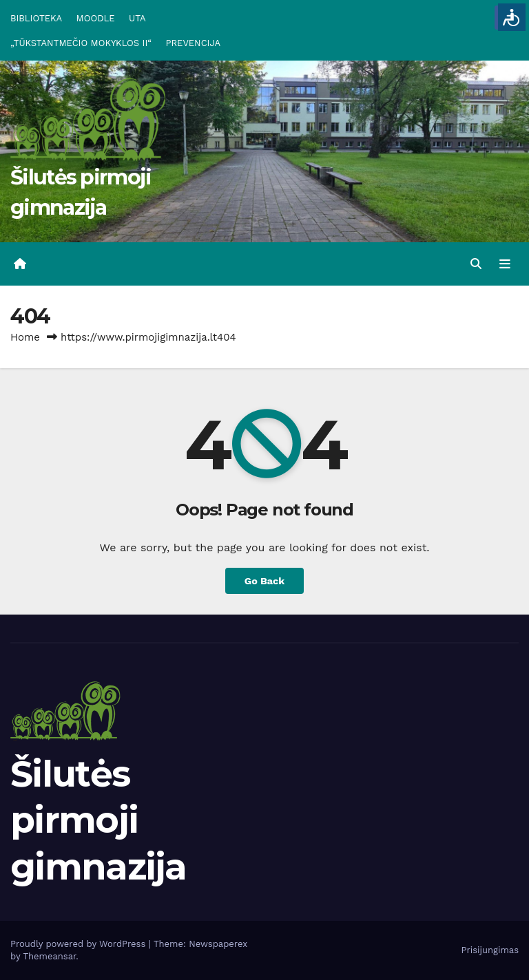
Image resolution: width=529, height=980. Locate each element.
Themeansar (49, 956)
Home (25, 337)
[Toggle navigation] (505, 264)
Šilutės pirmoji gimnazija (98, 820)
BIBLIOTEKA (36, 18)
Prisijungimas (490, 950)
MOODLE (96, 18)
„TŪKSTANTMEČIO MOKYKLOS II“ (81, 43)
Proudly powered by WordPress (80, 944)
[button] (476, 264)
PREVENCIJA (194, 43)
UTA (137, 18)
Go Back (264, 581)
